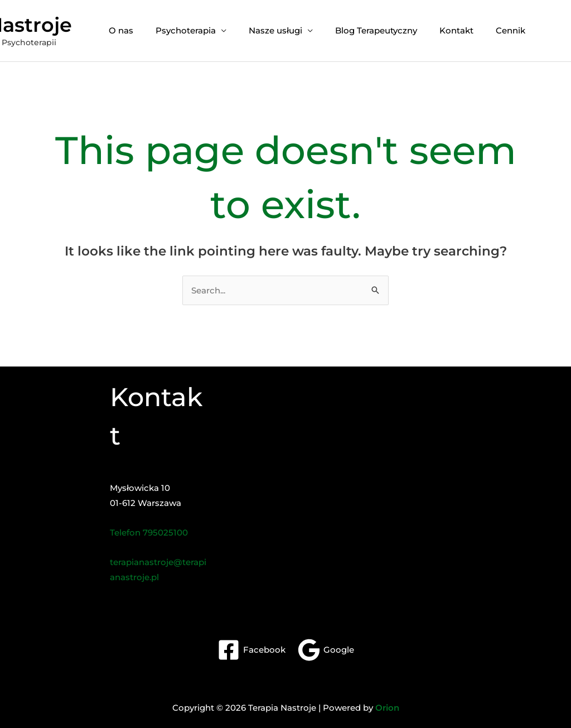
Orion (387, 708)
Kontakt (456, 30)
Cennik (510, 30)
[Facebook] (251, 650)
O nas (121, 30)
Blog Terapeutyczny (376, 30)
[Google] (326, 650)
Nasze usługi (275, 30)
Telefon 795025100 (149, 532)
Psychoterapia (186, 30)
